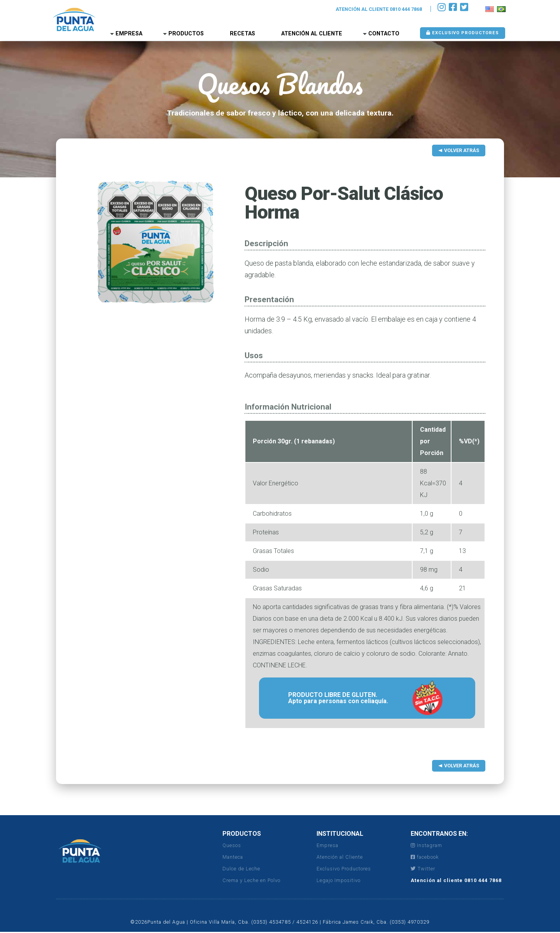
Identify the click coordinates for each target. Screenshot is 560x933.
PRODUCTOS (242, 834)
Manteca (233, 857)
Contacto (384, 34)
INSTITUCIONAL (340, 834)
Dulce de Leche (241, 869)
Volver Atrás (462, 150)
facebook (425, 857)
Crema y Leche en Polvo (251, 880)
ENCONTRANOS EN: (439, 834)
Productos (186, 34)
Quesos (232, 845)
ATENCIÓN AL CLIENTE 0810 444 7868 (379, 9)
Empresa (129, 34)
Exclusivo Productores (463, 33)
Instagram (426, 845)
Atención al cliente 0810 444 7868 (456, 880)
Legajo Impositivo (339, 880)
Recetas (242, 34)
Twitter (423, 869)
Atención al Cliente (312, 34)
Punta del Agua (74, 19)
